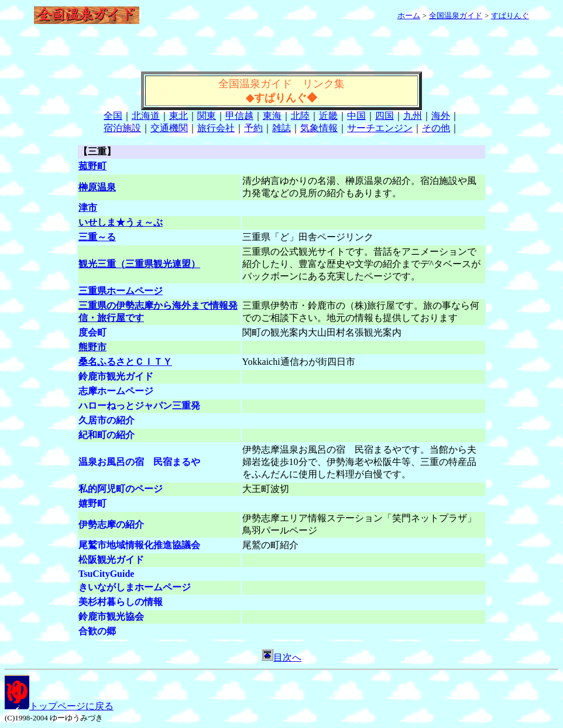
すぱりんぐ (510, 16)
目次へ (281, 657)
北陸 (300, 116)
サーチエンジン (380, 128)
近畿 (328, 116)
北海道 (146, 116)
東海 (272, 116)
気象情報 (319, 128)
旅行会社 (216, 128)
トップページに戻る (59, 706)
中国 (356, 116)
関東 (207, 116)
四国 (385, 116)
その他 (436, 128)
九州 (413, 116)
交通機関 (169, 128)
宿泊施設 (122, 128)
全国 (113, 116)
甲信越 (239, 116)
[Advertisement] (281, 54)
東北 (178, 116)
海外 (441, 116)
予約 (253, 128)
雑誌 (281, 128)
